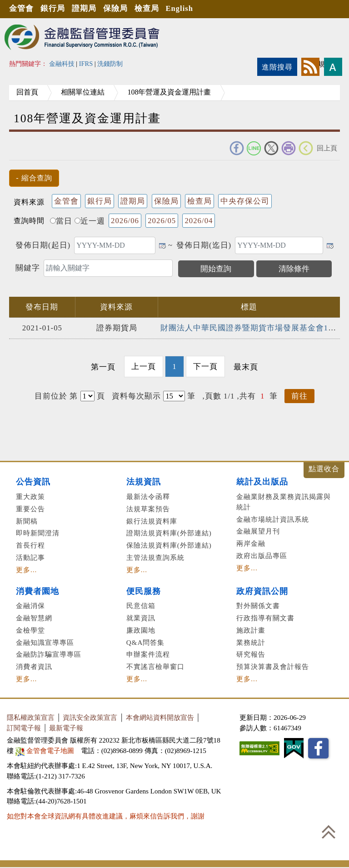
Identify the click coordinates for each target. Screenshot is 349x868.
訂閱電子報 (24, 727)
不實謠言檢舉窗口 (155, 666)
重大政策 (30, 496)
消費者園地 (37, 591)
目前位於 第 (56, 396)
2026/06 (125, 221)
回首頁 (29, 92)
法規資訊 (144, 482)
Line (254, 148)
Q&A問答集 (146, 642)
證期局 (86, 9)
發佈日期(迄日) (204, 245)
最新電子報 (66, 727)
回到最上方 (329, 832)
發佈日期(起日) (43, 245)
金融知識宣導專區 (45, 642)
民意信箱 (141, 606)
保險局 (119, 9)
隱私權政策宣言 (31, 717)
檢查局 (151, 9)
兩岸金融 (251, 543)
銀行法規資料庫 (152, 521)
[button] (34, 178)
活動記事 (30, 557)
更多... (26, 569)
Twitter (271, 148)
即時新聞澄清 (38, 533)
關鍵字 (28, 268)
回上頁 (327, 148)
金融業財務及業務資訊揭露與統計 (284, 501)
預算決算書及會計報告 (273, 666)
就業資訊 (141, 617)
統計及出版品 (262, 482)
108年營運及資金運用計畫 (178, 92)
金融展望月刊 (258, 531)
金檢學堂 (30, 630)
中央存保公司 (245, 201)
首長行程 (30, 545)
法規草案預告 (148, 508)
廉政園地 (141, 630)
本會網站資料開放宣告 (160, 717)
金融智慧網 (34, 617)
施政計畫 (251, 630)
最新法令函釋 (148, 496)
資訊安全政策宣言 (90, 717)
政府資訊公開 (262, 591)
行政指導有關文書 (265, 617)
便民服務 (144, 591)
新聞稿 (27, 521)
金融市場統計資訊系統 (273, 519)
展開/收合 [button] (324, 470)
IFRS (86, 64)
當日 (61, 221)
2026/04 (199, 221)
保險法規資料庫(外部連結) (169, 545)
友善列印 (289, 148)
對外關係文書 (258, 606)
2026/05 (162, 221)
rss (310, 67)
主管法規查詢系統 (155, 557)
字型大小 (333, 67)
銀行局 (54, 9)
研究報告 (251, 654)
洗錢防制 (110, 64)
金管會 (22, 9)
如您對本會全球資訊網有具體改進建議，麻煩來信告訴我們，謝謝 (106, 816)
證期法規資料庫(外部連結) (169, 533)
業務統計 (251, 642)
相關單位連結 (88, 92)
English (185, 9)
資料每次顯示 (136, 396)
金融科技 (62, 64)
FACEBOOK (237, 148)
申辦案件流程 (148, 654)
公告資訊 (33, 482)
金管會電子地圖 (46, 750)
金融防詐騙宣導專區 (49, 654)
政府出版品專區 (262, 555)
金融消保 (30, 606)
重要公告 (30, 508)
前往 (299, 396)
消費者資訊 (34, 666)
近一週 (90, 221)
